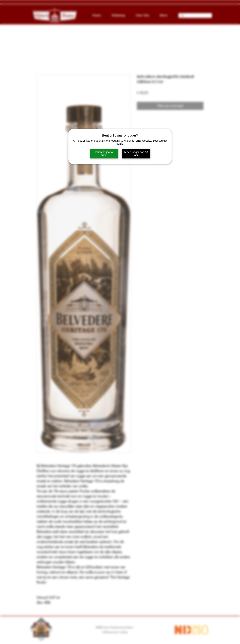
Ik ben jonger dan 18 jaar (136, 154)
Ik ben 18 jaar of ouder (104, 154)
